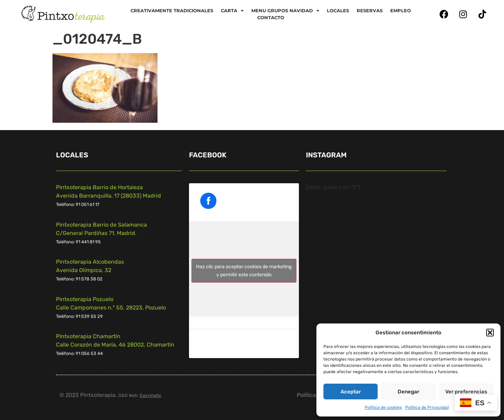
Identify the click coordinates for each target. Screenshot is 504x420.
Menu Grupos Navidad (285, 10)
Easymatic (150, 395)
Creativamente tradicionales (172, 10)
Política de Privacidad (427, 407)
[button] (490, 333)
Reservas (370, 10)
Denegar (408, 392)
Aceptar (351, 392)
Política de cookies (383, 407)
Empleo (401, 10)
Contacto (271, 17)
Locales (338, 10)
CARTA (232, 10)
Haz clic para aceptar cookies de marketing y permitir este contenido (244, 271)
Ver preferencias (466, 392)
